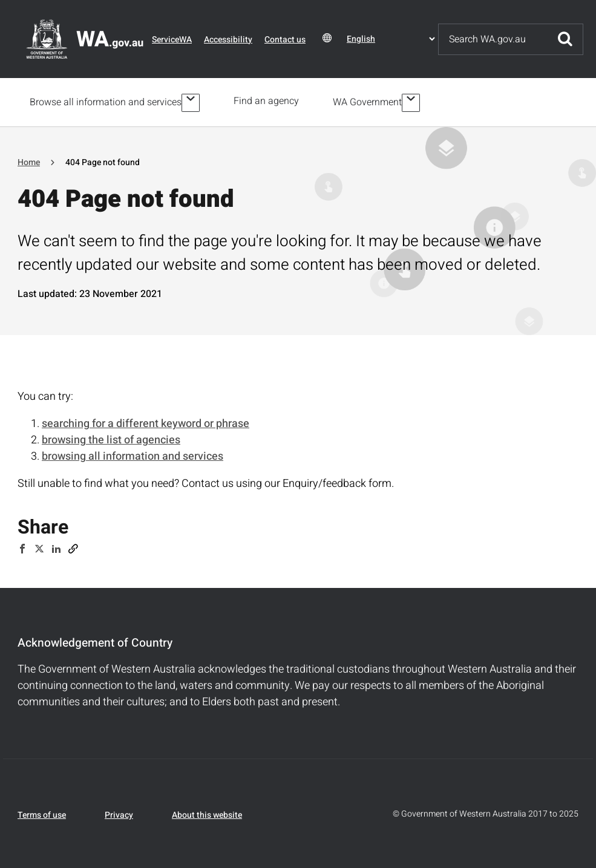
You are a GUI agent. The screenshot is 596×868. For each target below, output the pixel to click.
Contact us (285, 40)
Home (29, 160)
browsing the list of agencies (111, 438)
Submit (565, 39)
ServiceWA (172, 40)
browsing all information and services (133, 455)
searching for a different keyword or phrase (146, 422)
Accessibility (228, 40)
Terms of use (42, 813)
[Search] (493, 39)
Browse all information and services (106, 101)
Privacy (119, 813)
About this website (207, 813)
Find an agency (269, 101)
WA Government (370, 101)
